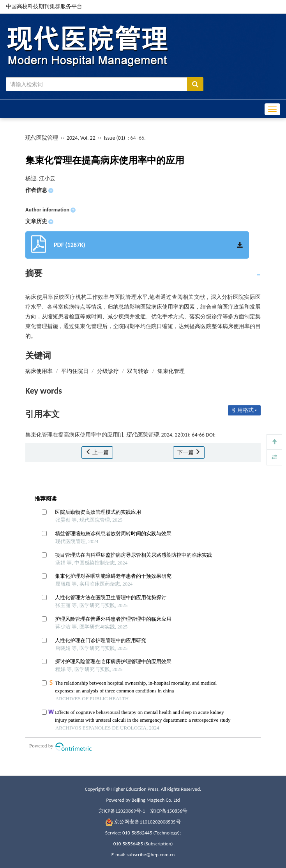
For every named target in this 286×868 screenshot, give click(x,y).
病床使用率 (39, 371)
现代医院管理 (42, 138)
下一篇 (189, 452)
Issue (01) (115, 138)
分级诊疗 (108, 371)
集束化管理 (171, 371)
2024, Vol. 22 (82, 138)
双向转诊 (138, 371)
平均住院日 (75, 371)
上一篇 (97, 452)
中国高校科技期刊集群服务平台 (44, 6)
